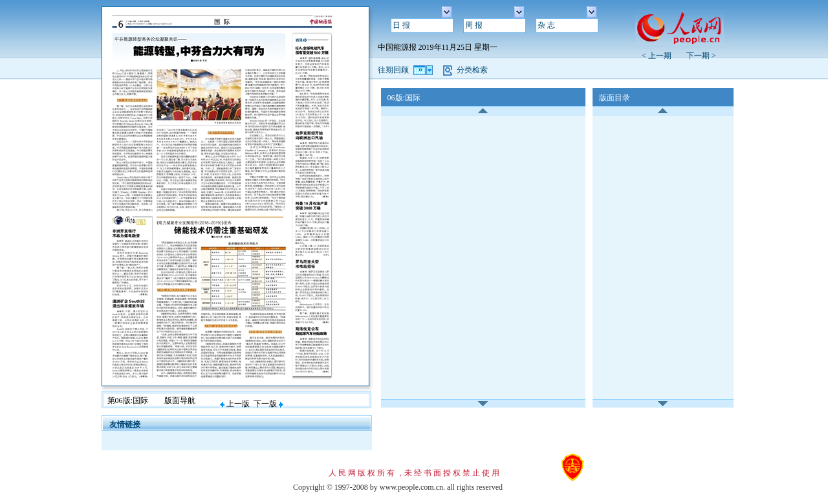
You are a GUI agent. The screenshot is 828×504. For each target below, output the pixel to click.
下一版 (268, 404)
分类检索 (472, 70)
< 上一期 (660, 56)
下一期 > (701, 56)
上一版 (235, 404)
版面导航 (180, 400)
